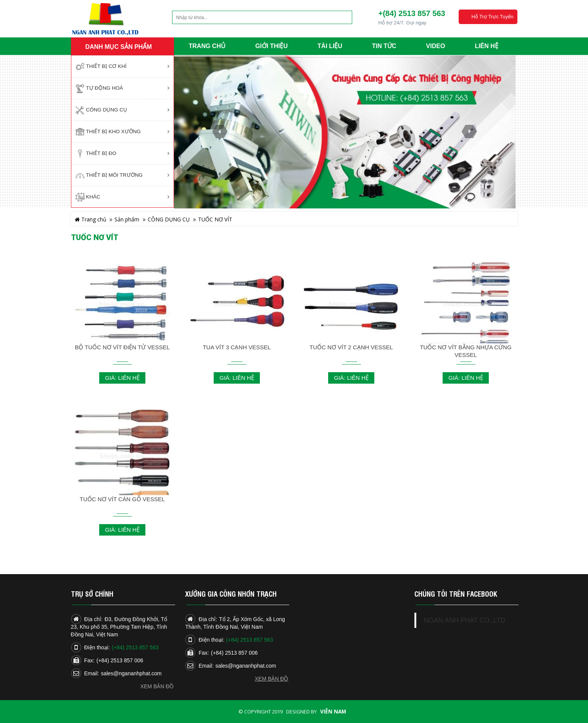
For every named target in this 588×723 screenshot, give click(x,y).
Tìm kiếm (332, 17)
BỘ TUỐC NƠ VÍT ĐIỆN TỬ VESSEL (122, 347)
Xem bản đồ (157, 686)
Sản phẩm (127, 219)
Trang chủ (91, 219)
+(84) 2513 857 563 (412, 13)
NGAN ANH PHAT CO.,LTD (465, 620)
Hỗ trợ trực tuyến (492, 17)
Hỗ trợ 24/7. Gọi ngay (402, 23)
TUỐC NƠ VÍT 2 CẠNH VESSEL (351, 347)
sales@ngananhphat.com (131, 673)
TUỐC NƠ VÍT (215, 219)
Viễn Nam (333, 712)
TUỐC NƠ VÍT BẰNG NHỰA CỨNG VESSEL (466, 351)
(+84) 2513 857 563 (135, 647)
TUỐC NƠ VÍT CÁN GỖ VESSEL (122, 499)
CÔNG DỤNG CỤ (169, 219)
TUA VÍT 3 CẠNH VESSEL (237, 347)
